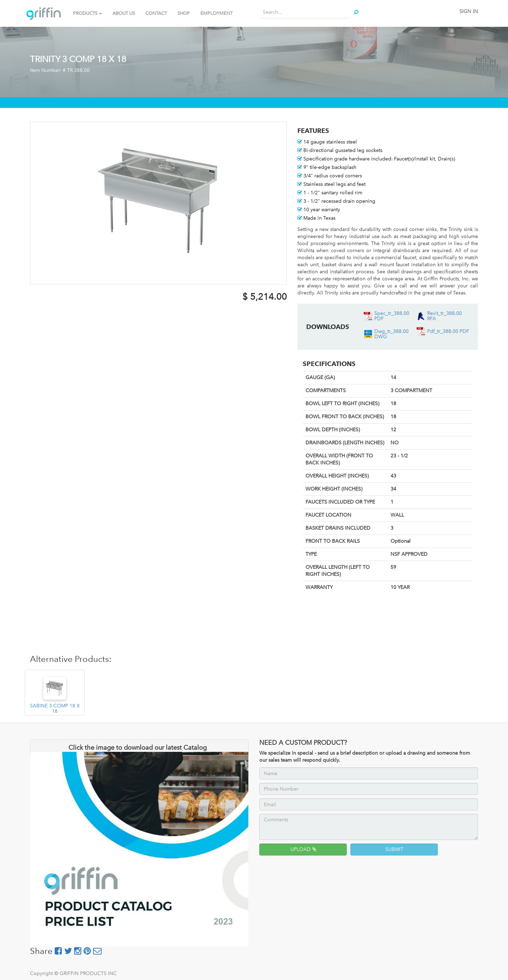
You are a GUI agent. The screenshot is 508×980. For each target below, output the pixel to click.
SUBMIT (394, 849)
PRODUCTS (87, 13)
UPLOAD (303, 849)
